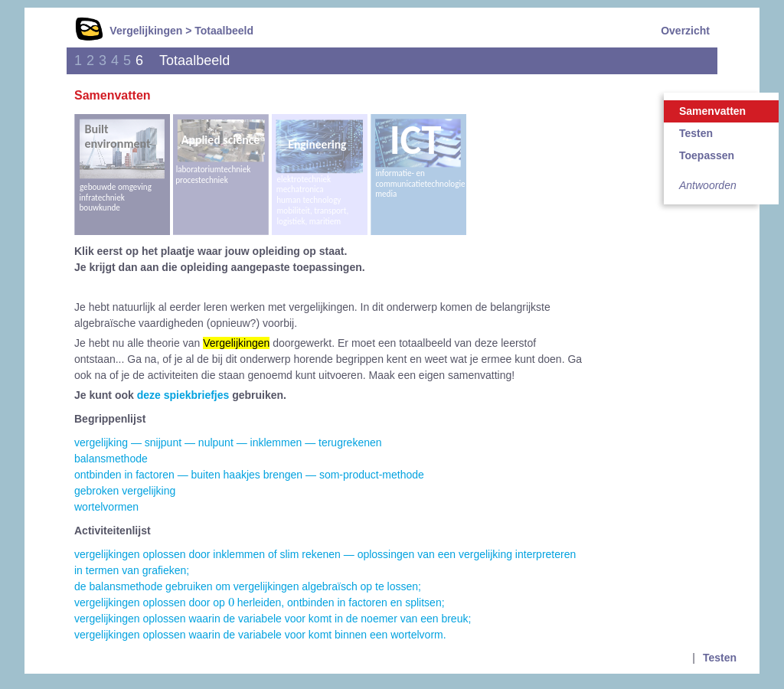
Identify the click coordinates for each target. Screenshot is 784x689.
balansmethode (111, 459)
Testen (696, 133)
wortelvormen (106, 507)
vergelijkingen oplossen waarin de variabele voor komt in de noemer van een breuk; (273, 619)
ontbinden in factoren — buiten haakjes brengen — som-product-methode (249, 475)
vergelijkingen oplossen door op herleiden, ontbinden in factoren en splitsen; (260, 602)
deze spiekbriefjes (183, 395)
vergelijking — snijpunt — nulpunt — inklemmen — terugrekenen (228, 442)
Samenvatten (712, 111)
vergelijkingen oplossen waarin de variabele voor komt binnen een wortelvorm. (260, 635)
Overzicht (685, 31)
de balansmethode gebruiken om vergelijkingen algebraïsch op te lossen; (248, 586)
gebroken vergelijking (125, 491)
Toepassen (707, 155)
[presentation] (231, 602)
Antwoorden (708, 185)
